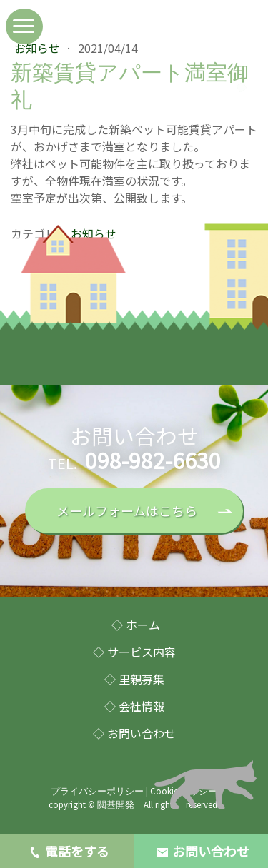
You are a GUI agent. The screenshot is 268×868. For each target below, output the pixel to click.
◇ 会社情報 (134, 706)
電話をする (67, 852)
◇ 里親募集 (134, 679)
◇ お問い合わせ (134, 733)
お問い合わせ (201, 851)
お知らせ (39, 48)
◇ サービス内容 (134, 652)
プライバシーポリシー (97, 791)
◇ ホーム (136, 625)
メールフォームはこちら (127, 510)
